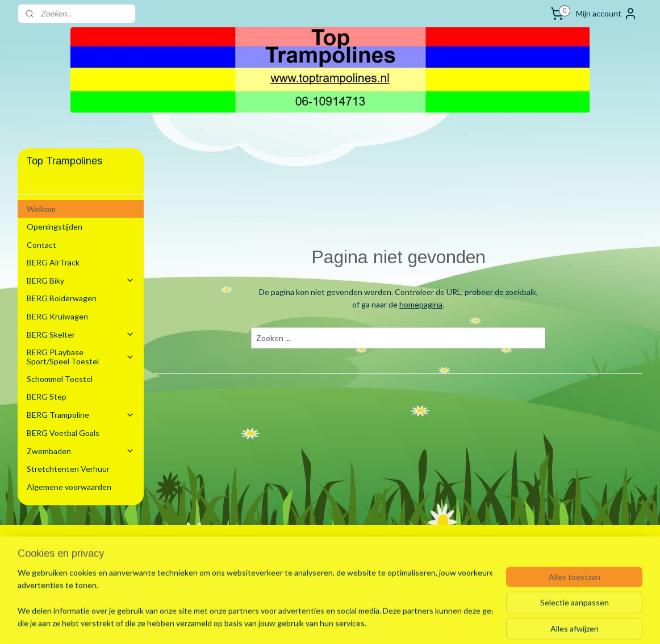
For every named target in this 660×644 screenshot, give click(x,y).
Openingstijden (55, 227)
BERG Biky (81, 281)
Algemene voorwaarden (69, 487)
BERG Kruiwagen (57, 316)
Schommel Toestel (60, 379)
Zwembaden (81, 451)
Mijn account (607, 14)
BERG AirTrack (53, 262)
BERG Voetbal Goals (63, 433)
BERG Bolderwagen (62, 298)
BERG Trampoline (81, 415)
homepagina (421, 304)
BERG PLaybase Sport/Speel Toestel (81, 356)
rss (315, 623)
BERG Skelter (81, 335)
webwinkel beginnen (354, 623)
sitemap (295, 623)
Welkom (41, 209)
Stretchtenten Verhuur (68, 469)
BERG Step (47, 396)
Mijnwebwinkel (446, 623)
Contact (41, 245)
